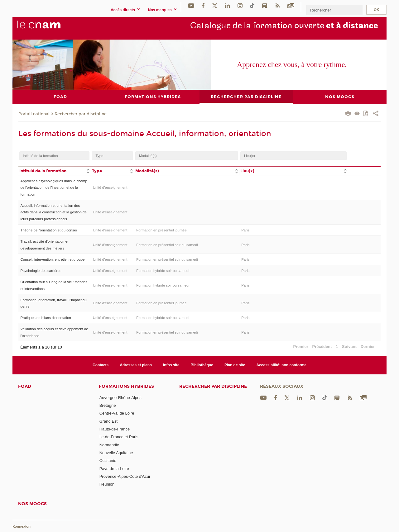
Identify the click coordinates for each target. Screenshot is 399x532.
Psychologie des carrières (41, 270)
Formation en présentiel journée (161, 230)
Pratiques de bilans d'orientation (46, 318)
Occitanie (108, 461)
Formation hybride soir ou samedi (163, 270)
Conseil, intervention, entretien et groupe (52, 259)
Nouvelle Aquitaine (116, 453)
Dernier (368, 347)
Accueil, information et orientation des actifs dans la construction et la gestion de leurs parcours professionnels (53, 212)
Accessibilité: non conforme (282, 365)
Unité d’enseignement (110, 188)
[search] (334, 10)
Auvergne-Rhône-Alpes (120, 397)
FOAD (25, 386)
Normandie (109, 445)
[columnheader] (55, 171)
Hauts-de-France (115, 429)
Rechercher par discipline (81, 114)
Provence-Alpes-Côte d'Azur (125, 476)
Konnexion (22, 527)
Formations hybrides (126, 386)
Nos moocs (32, 503)
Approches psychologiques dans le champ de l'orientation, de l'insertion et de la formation (54, 187)
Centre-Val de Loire (117, 413)
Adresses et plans (136, 365)
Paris (245, 230)
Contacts (101, 365)
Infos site (171, 365)
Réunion (107, 484)
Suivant (349, 347)
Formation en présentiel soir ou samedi (167, 245)
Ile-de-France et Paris (119, 437)
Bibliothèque (202, 365)
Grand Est (109, 421)
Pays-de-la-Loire (114, 468)
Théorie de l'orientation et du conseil (49, 230)
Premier (300, 347)
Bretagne (108, 405)
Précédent (322, 347)
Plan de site (235, 365)
